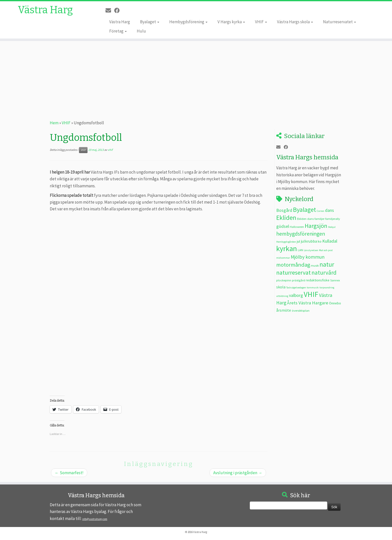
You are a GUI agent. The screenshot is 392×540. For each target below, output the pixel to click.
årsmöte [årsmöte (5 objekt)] (284, 310)
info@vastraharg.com (95, 519)
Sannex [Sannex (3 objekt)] (335, 280)
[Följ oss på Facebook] (119, 11)
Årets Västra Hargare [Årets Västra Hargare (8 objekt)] (308, 303)
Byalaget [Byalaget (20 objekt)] (304, 210)
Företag (118, 31)
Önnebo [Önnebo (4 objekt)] (335, 303)
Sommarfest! (69, 473)
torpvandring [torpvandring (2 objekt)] (327, 288)
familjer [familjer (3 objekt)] (319, 219)
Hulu (141, 31)
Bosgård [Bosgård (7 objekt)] (284, 210)
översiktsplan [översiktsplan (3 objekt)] (301, 310)
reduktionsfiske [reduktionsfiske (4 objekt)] (318, 280)
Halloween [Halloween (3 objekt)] (297, 227)
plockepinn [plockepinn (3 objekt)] (284, 280)
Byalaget (150, 22)
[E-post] (110, 11)
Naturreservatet (339, 22)
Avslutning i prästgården (238, 473)
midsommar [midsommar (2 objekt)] (283, 258)
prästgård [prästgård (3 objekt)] (298, 280)
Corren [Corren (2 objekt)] (320, 211)
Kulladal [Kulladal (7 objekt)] (330, 241)
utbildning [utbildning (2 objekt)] (282, 296)
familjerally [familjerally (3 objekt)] (333, 219)
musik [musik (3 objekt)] (315, 265)
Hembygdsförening (188, 22)
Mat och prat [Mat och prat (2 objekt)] (326, 250)
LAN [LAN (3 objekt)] (300, 250)
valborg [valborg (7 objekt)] (296, 295)
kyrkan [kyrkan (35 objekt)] (287, 248)
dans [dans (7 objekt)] (329, 210)
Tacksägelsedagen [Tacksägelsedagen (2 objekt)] (296, 288)
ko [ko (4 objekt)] (320, 241)
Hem (54, 123)
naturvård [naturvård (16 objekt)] (324, 273)
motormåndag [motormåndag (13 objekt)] (293, 265)
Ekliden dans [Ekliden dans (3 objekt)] (305, 219)
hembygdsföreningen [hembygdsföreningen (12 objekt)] (301, 234)
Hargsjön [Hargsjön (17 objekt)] (316, 226)
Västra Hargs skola (295, 22)
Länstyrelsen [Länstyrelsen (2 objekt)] (311, 250)
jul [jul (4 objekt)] (298, 241)
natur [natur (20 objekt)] (327, 264)
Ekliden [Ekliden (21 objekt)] (286, 218)
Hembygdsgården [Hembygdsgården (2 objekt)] (286, 242)
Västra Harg (45, 10)
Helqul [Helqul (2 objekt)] (332, 227)
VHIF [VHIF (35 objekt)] (311, 294)
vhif (110, 150)
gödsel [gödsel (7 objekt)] (283, 226)
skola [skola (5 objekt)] (281, 287)
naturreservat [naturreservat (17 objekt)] (293, 273)
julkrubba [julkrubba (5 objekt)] (309, 241)
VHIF (261, 22)
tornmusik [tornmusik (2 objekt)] (313, 288)
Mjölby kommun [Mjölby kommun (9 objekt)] (308, 257)
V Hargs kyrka (231, 22)
